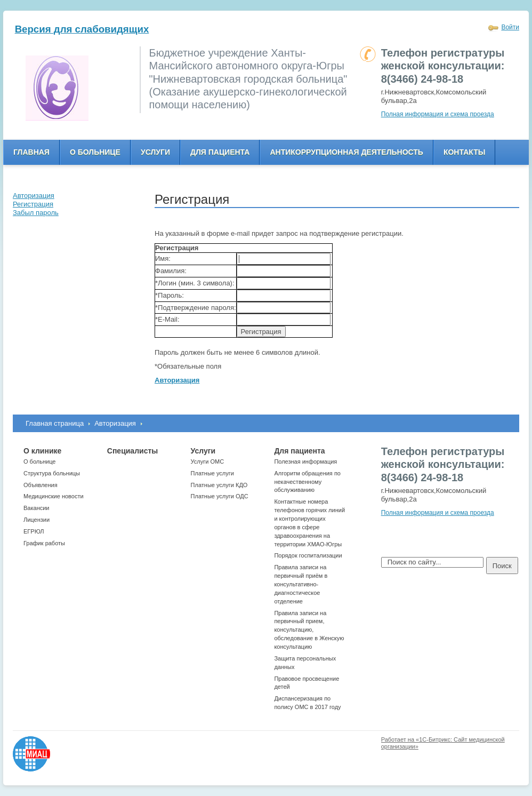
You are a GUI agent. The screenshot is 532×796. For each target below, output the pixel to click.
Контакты (464, 152)
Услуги (155, 152)
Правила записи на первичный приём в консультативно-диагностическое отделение (301, 584)
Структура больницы (52, 473)
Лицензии (37, 520)
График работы (44, 543)
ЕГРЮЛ (34, 531)
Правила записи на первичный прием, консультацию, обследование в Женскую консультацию (309, 630)
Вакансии (37, 508)
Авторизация (115, 423)
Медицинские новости (54, 496)
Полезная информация (305, 461)
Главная (31, 152)
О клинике (42, 451)
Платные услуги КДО (219, 485)
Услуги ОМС (208, 461)
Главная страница (55, 423)
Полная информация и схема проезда (438, 114)
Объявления (41, 485)
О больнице (95, 152)
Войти (510, 27)
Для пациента (220, 152)
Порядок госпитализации (308, 555)
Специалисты (132, 451)
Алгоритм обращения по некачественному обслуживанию (307, 482)
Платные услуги (212, 473)
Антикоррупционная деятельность (346, 152)
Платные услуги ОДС (220, 496)
